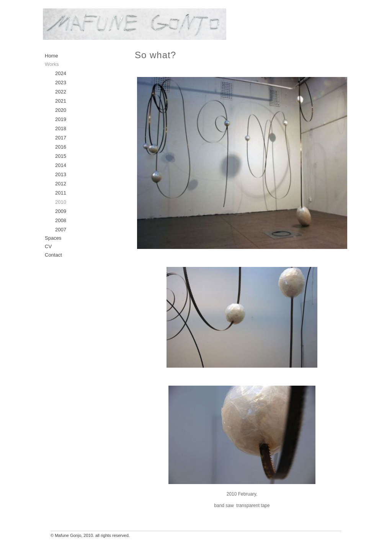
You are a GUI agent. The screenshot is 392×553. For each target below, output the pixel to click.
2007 (61, 230)
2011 (61, 193)
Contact (53, 255)
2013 (61, 174)
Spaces (53, 238)
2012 (61, 184)
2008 (61, 220)
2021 (61, 101)
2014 (61, 165)
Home (51, 56)
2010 (61, 202)
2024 (61, 73)
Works (52, 64)
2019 (61, 119)
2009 (61, 211)
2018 (61, 128)
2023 (61, 83)
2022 (61, 92)
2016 (61, 147)
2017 (61, 138)
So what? (155, 55)
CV (48, 246)
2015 (61, 156)
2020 (61, 110)
